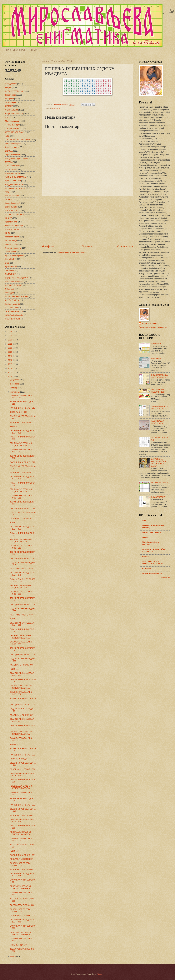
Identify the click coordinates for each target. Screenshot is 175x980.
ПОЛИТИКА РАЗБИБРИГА (17, 278)
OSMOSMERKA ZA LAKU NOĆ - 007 (21, 693)
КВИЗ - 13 (14, 851)
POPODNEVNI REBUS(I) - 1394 (158, 391)
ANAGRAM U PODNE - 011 (22, 519)
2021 (10, 348)
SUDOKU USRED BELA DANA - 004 (20, 864)
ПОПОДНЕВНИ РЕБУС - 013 (22, 408)
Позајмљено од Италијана (17, 158)
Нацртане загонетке (14, 114)
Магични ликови (12, 121)
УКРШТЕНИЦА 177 (18, 945)
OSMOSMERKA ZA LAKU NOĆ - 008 (21, 643)
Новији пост (49, 247)
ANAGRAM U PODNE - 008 (22, 665)
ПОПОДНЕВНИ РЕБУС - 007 (22, 705)
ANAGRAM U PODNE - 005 (22, 815)
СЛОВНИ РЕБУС (13, 211)
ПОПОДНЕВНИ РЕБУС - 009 (22, 604)
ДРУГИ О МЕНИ (12, 300)
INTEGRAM (156, 344)
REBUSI (146, 557)
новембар (15, 384)
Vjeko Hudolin (11, 267)
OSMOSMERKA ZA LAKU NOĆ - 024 (159, 408)
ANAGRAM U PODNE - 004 (22, 869)
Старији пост (125, 247)
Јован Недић (11, 252)
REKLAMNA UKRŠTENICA (21, 859)
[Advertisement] (87, 220)
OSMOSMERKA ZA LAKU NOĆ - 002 (21, 940)
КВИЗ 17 (14, 523)
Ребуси (8, 87)
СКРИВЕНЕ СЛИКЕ (14, 285)
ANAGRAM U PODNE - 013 (22, 422)
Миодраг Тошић (12, 237)
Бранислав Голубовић (15, 255)
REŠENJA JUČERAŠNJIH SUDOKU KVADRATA (21, 833)
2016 (10, 368)
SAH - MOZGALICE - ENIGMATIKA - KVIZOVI (153, 563)
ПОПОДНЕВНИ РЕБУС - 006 (22, 755)
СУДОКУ (56, 109)
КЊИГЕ (8, 218)
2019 (10, 356)
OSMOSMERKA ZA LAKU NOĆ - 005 (21, 793)
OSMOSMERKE (158, 497)
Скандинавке (11, 84)
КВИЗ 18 (14, 427)
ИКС (7, 263)
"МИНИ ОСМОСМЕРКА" (16, 177)
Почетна (87, 247)
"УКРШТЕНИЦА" (12, 125)
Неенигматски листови (15, 188)
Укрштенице (10, 95)
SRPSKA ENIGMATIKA (152, 573)
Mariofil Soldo (11, 244)
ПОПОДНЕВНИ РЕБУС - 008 (22, 654)
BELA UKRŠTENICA (160, 483)
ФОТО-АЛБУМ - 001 (19, 412)
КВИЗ (8, 233)
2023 (10, 340)
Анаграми (9, 99)
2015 (10, 372)
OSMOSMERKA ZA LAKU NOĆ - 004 (21, 839)
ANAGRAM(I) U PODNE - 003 (22, 916)
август (13, 956)
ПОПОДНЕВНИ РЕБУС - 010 (22, 558)
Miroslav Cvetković (151, 323)
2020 (10, 352)
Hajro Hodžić (11, 259)
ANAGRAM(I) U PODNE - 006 (22, 769)
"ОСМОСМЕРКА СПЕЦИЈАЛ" (18, 140)
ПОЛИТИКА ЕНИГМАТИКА (17, 297)
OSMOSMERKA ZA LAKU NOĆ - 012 (21, 451)
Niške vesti (10, 289)
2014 (10, 376)
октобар (14, 388)
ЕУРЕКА (9, 162)
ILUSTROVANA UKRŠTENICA (158, 422)
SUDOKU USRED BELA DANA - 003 (20, 910)
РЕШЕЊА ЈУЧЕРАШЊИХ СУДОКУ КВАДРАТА (21, 444)
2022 (10, 344)
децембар (15, 380)
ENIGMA (9, 151)
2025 (10, 332)
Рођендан (9, 293)
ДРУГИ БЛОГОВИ (13, 181)
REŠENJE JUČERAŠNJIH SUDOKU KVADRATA (21, 887)
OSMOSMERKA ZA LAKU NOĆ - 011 (21, 497)
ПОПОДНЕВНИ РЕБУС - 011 (22, 508)
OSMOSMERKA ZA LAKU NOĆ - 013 (21, 396)
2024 (10, 336)
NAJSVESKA (11, 274)
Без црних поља (12, 196)
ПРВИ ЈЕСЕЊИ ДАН (19, 759)
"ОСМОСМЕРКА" (13, 128)
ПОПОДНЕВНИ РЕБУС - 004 (22, 855)
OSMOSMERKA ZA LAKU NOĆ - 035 (159, 376)
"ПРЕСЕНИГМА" (12, 166)
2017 (10, 364)
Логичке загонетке (13, 248)
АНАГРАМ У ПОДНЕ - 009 (21, 615)
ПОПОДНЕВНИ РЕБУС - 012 (22, 462)
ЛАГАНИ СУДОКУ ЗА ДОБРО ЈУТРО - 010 (23, 580)
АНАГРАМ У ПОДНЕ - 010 (21, 569)
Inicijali (145, 537)
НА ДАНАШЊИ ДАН (14, 185)
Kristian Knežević (12, 304)
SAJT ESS (147, 569)
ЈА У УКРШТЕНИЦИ (14, 311)
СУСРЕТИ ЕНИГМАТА (15, 214)
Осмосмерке (11, 102)
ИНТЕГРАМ (156, 358)
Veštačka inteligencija (14, 315)
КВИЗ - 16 (14, 619)
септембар (15, 392)
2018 (10, 360)
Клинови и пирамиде (14, 225)
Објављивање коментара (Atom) (71, 252)
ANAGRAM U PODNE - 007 (22, 715)
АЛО (7, 136)
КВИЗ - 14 (14, 744)
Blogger (100, 974)
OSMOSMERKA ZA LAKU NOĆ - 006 (21, 739)
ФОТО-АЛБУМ (11, 110)
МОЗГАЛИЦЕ (11, 240)
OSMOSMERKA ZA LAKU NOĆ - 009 (21, 593)
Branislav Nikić (11, 207)
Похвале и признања (14, 282)
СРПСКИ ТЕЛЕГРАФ (14, 91)
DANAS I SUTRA (12, 173)
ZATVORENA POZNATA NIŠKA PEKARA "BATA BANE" (158, 462)
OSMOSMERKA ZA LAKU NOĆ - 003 (21, 894)
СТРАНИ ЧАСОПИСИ (15, 132)
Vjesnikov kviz (11, 222)
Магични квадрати (13, 143)
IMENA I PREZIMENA (151, 532)
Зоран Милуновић (13, 155)
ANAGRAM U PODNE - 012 (22, 472)
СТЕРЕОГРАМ (12, 308)
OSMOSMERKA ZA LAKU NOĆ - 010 (21, 547)
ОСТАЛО (9, 199)
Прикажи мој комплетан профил (153, 327)
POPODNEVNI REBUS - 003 (22, 905)
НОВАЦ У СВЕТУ (13, 319)
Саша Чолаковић (13, 229)
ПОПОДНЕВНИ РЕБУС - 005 (22, 805)
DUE (144, 520)
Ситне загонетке (12, 147)
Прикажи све (166, 577)
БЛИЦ (8, 117)
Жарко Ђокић (11, 170)
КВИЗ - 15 (14, 669)
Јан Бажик (10, 270)
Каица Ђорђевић (13, 203)
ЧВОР (8, 192)
